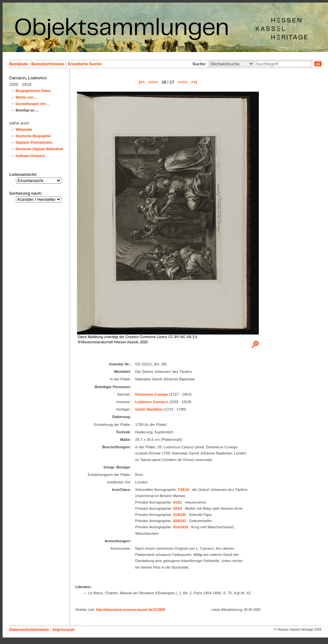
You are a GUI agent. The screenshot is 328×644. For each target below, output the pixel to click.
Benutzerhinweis (48, 64)
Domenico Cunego (152, 394)
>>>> (183, 82)
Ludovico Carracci (151, 402)
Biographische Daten (33, 91)
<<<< (153, 82)
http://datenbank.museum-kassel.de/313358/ (131, 610)
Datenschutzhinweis (29, 630)
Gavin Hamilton (149, 409)
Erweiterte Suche (85, 64)
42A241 (180, 521)
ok (318, 64)
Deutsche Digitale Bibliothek (39, 149)
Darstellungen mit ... (32, 104)
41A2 (178, 502)
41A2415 (181, 527)
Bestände (19, 64)
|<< (142, 82)
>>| (194, 82)
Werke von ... (26, 97)
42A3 (178, 508)
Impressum (63, 630)
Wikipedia (24, 129)
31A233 (180, 515)
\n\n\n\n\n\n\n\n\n (231, 64)
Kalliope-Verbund (30, 156)
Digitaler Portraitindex (34, 142)
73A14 (183, 490)
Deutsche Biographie (33, 136)
